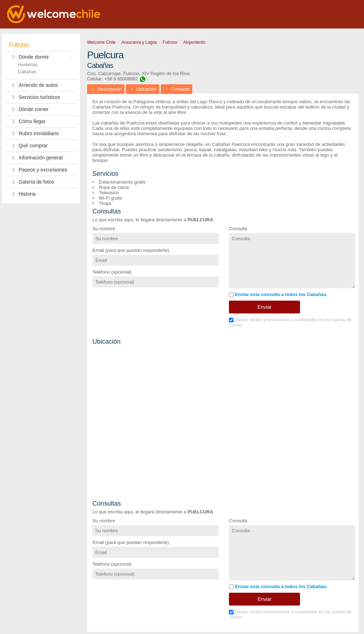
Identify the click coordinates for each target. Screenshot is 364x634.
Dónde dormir (42, 57)
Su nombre (104, 229)
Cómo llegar (27, 121)
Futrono (19, 45)
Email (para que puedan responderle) (131, 250)
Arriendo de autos (33, 85)
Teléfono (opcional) (112, 272)
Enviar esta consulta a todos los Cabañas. (278, 294)
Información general (36, 158)
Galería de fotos (31, 182)
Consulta (238, 229)
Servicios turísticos (34, 97)
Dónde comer (29, 109)
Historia (22, 194)
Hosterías (28, 65)
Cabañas (27, 72)
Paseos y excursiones (38, 170)
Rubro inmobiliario (34, 134)
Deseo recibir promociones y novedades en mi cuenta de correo (290, 322)
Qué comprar (28, 146)
